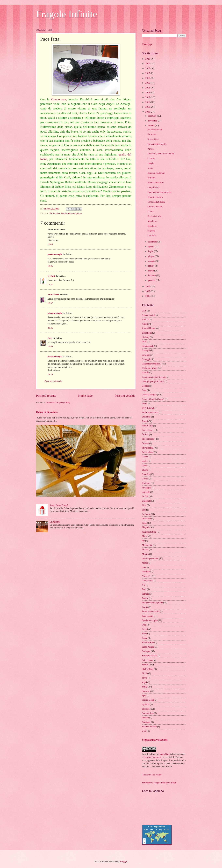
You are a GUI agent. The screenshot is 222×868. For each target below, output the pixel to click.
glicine (145, 470)
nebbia (145, 563)
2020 (148, 59)
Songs (145, 687)
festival (145, 434)
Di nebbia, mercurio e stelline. (161, 154)
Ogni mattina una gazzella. (160, 192)
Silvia (145, 678)
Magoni (146, 527)
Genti (145, 466)
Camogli (146, 350)
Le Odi (145, 496)
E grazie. (152, 231)
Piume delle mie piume (71, 213)
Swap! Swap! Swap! (59, 505)
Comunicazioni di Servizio (154, 377)
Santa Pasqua (148, 647)
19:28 (50, 374)
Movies (145, 554)
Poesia (145, 607)
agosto (151, 247)
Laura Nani (164, 754)
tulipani (145, 718)
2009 (148, 112)
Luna (144, 523)
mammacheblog (149, 532)
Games (145, 457)
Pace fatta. (152, 134)
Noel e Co (147, 576)
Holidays (146, 483)
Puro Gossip (148, 616)
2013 (148, 93)
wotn (144, 731)
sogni (144, 682)
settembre (153, 242)
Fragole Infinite (67, 14)
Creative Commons (152, 757)
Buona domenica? (156, 183)
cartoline (146, 355)
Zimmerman (58, 99)
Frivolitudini (148, 448)
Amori (145, 324)
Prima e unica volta (151, 611)
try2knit (52, 276)
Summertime (148, 713)
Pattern (145, 598)
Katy (50, 338)
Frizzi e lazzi (148, 452)
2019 (148, 64)
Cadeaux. (152, 158)
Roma (145, 638)
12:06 (50, 266)
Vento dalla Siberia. (156, 202)
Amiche (146, 320)
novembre (153, 121)
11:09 (50, 244)
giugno (151, 256)
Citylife (145, 373)
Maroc (145, 536)
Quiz (144, 625)
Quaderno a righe (150, 620)
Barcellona (147, 333)
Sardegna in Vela (150, 656)
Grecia (145, 479)
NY (144, 585)
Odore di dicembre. (47, 412)
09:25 (50, 328)
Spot (144, 696)
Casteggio (147, 359)
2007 (148, 291)
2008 (148, 286)
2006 (148, 296)
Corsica (145, 386)
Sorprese (146, 691)
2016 (148, 78)
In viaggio (147, 488)
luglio (151, 251)
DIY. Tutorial (148, 408)
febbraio (152, 275)
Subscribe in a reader (152, 775)
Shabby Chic (148, 669)
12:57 (50, 303)
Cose (144, 390)
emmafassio (53, 295)
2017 (148, 73)
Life (144, 510)
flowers (145, 443)
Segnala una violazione (155, 740)
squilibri (146, 704)
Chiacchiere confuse (151, 364)
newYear (146, 572)
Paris (144, 589)
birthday (146, 337)
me (143, 541)
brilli (144, 342)
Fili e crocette (148, 439)
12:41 (50, 285)
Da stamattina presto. (157, 144)
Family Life (147, 426)
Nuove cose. (148, 581)
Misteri (145, 549)
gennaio (152, 280)
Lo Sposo (146, 514)
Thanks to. (152, 226)
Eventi (145, 421)
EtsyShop (146, 417)
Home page (85, 396)
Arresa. (151, 149)
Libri (144, 505)
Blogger (124, 862)
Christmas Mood (150, 368)
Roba (144, 634)
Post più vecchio (125, 396)
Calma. (151, 212)
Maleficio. (152, 221)
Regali (145, 629)
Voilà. (150, 168)
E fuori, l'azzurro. (155, 197)
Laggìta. (151, 163)
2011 (148, 102)
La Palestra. (55, 522)
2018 (148, 68)
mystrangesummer (150, 558)
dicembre (153, 116)
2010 (148, 107)
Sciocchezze (148, 660)
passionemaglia (55, 254)
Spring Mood (148, 700)
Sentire (145, 665)
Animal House (149, 328)
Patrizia (145, 594)
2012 (148, 97)
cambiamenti (148, 346)
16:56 (50, 347)
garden (145, 461)
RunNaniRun (148, 643)
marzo (151, 271)
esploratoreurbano (150, 412)
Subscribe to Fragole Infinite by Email (159, 783)
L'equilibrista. (154, 187)
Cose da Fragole (149, 395)
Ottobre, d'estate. (155, 207)
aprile (151, 266)
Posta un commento (53, 381)
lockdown (146, 519)
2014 (148, 88)
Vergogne (146, 722)
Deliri (145, 404)
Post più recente (46, 396)
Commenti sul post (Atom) (58, 403)
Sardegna (146, 651)
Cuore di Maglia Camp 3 (153, 399)
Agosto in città (149, 315)
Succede (146, 709)
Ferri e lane (55, 213)
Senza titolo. (153, 139)
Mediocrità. (147, 545)
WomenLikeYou (149, 727)
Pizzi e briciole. (155, 216)
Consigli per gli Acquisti (153, 381)
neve (144, 567)
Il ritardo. (152, 178)
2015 (148, 83)
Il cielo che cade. (155, 130)
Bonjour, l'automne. (156, 173)
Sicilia (145, 673)
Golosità (146, 474)
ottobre (152, 125)
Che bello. (152, 236)
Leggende (146, 501)
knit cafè (146, 492)
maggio (152, 261)
